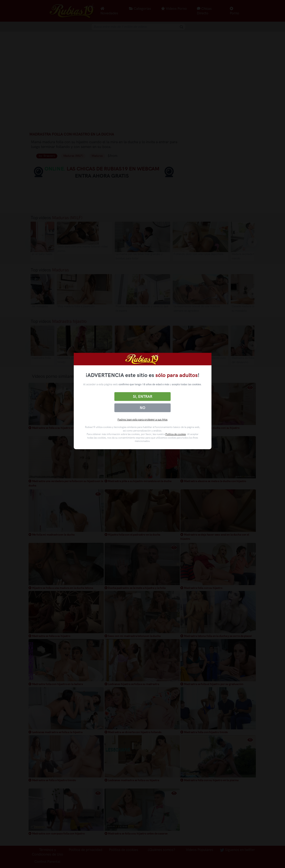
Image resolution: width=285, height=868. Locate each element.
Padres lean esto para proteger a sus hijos (142, 420)
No (142, 408)
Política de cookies (176, 434)
